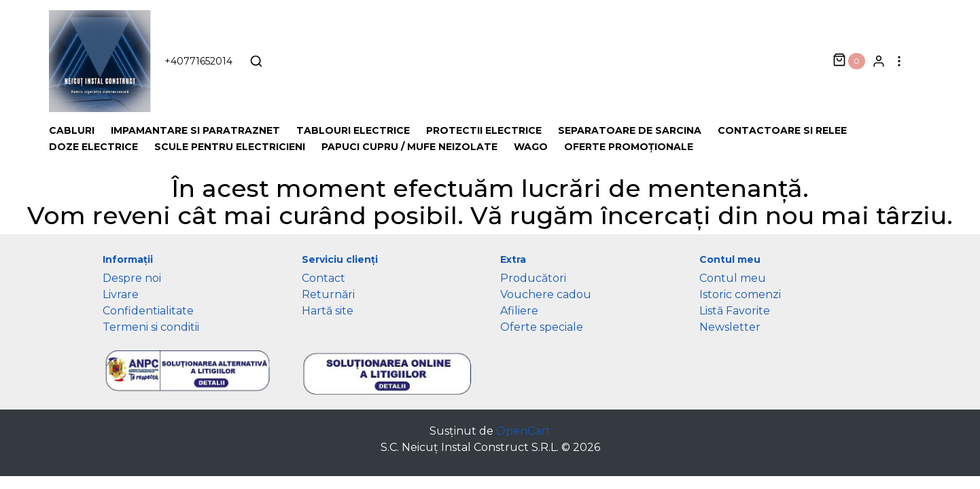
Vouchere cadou (546, 294)
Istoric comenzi (740, 294)
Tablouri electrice (353, 130)
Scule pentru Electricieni (230, 147)
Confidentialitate (148, 311)
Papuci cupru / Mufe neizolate (409, 147)
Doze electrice (93, 147)
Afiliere (519, 311)
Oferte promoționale (629, 147)
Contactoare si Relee (782, 130)
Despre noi (132, 278)
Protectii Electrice (484, 130)
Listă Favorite (735, 311)
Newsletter (730, 327)
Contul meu (733, 278)
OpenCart (523, 431)
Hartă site (328, 311)
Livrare (121, 294)
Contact (323, 278)
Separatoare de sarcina (630, 130)
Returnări (328, 294)
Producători (533, 278)
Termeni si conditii (151, 327)
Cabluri (72, 130)
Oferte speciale (542, 327)
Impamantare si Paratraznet (195, 130)
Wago (531, 147)
